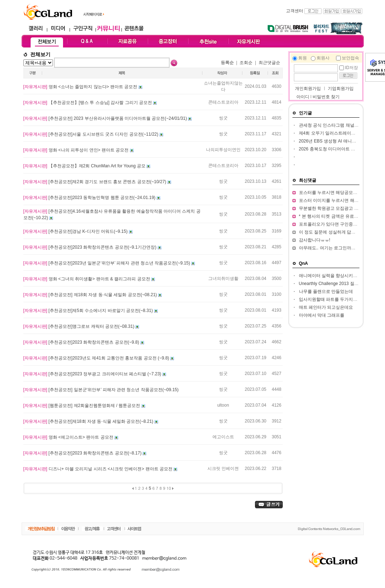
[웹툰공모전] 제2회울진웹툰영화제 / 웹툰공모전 (82, 406)
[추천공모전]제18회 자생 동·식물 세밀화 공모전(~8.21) (89, 421)
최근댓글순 (269, 63)
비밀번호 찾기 (326, 97)
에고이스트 (223, 437)
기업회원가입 (341, 89)
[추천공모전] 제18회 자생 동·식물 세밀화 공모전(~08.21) (91, 295)
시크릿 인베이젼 (223, 469)
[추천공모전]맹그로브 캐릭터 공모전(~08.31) (80, 326)
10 (169, 488)
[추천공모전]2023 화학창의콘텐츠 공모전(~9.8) (82, 342)
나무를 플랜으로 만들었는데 (326, 291)
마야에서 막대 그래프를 (322, 315)
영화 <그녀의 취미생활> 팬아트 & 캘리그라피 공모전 (87, 279)
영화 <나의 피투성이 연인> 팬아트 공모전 (77, 150)
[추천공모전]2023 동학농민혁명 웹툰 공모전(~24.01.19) (90, 198)
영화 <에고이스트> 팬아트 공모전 (69, 437)
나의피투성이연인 (223, 150)
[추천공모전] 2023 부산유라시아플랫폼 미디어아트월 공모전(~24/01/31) (106, 118)
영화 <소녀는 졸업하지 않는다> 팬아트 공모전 (81, 87)
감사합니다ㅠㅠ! (315, 240)
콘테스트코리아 (223, 102)
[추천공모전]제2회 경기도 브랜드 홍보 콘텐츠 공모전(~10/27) (95, 182)
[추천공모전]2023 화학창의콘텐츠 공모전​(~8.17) (83, 453)
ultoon (223, 405)
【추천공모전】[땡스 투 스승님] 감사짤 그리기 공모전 (88, 103)
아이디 (303, 97)
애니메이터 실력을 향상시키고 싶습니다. (338, 276)
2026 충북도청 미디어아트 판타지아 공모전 (341, 149)
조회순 (246, 63)
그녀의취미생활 (223, 279)
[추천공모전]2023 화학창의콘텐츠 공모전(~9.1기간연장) (91, 247)
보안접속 (350, 58)
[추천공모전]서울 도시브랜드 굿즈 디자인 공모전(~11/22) (91, 134)
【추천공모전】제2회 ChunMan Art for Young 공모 (85, 166)
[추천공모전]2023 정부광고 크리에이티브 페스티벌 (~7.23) (93, 374)
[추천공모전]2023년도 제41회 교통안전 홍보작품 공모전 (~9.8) (97, 358)
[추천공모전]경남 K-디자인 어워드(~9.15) (76, 231)
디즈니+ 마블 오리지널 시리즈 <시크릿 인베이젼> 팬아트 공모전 (99, 469)
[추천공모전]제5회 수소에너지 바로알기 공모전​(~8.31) (89, 311)
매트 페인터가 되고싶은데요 (326, 307)
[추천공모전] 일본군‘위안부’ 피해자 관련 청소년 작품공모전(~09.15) (101, 390)
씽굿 (223, 118)
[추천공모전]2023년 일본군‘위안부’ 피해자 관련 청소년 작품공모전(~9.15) (108, 263)
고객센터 (295, 11)
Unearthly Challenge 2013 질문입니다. (336, 284)
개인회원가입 (307, 89)
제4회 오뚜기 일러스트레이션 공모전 (334, 133)
